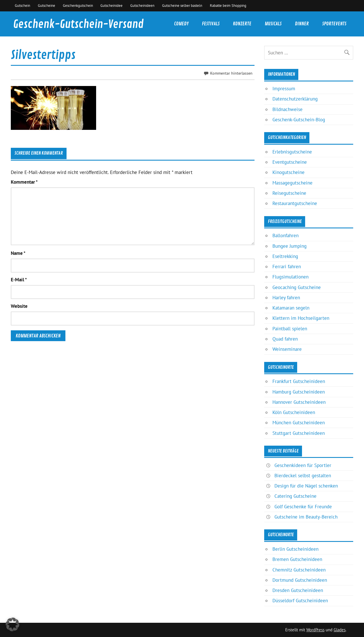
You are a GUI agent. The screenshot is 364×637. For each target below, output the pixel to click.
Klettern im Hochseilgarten (301, 318)
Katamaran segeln (291, 308)
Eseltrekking (285, 256)
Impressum (284, 89)
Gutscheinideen (142, 5)
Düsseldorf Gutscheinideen (300, 601)
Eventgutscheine (290, 162)
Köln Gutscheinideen (294, 412)
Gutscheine (46, 5)
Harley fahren (286, 298)
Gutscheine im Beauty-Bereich (306, 517)
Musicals (273, 24)
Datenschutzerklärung (295, 99)
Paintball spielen (290, 329)
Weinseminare (287, 349)
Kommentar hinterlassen (231, 73)
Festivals (211, 24)
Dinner (302, 24)
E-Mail (19, 280)
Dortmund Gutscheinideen (300, 580)
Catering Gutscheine (295, 496)
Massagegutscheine (292, 183)
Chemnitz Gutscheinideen (299, 570)
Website (19, 306)
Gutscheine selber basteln (182, 5)
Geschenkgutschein (78, 5)
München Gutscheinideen (299, 423)
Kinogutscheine (288, 172)
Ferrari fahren (287, 267)
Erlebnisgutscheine (292, 152)
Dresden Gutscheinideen (298, 590)
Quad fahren (285, 339)
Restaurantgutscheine (295, 203)
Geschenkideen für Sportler (303, 465)
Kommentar (24, 182)
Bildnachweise (288, 109)
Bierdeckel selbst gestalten (303, 476)
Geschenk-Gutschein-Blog (299, 120)
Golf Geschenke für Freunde (303, 507)
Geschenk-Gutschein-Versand (78, 24)
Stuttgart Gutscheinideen (299, 433)
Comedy (181, 24)
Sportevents (334, 24)
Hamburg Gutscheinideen (299, 392)
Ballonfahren (286, 235)
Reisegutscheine (289, 193)
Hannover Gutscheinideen (299, 402)
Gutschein (22, 5)
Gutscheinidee (111, 5)
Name (18, 253)
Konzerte (242, 24)
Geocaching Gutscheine (297, 287)
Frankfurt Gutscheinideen (299, 381)
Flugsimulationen (290, 277)
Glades (340, 630)
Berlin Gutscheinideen (295, 549)
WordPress (315, 630)
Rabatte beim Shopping (228, 5)
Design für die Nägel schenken (306, 486)
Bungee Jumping (289, 246)
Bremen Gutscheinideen (297, 559)
